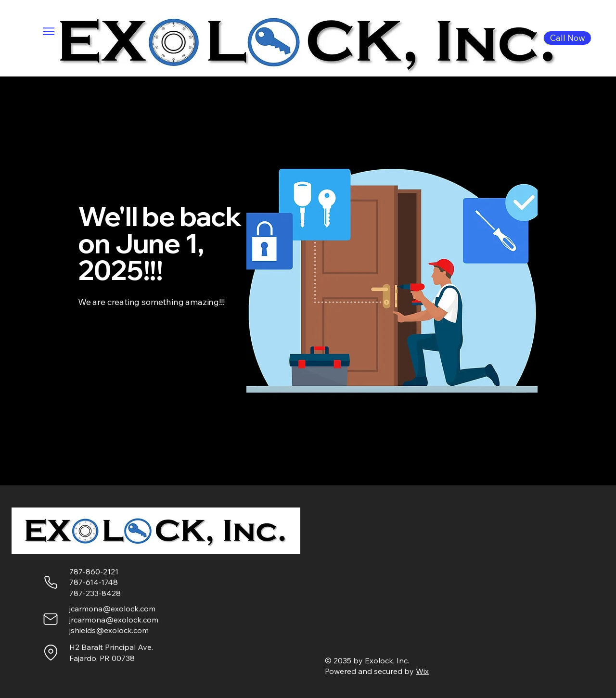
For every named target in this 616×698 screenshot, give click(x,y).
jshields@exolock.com (109, 630)
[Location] (51, 652)
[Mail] (51, 619)
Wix (422, 671)
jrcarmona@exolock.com (114, 620)
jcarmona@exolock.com (112, 609)
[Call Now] (567, 38)
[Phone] (51, 582)
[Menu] (48, 31)
